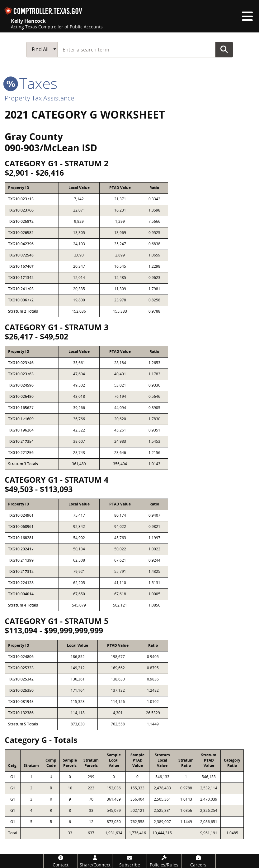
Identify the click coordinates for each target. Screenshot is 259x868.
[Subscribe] (129, 861)
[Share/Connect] (95, 861)
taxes (31, 83)
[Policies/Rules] (164, 861)
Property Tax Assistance (40, 98)
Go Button (224, 49)
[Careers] (199, 861)
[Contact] (61, 861)
